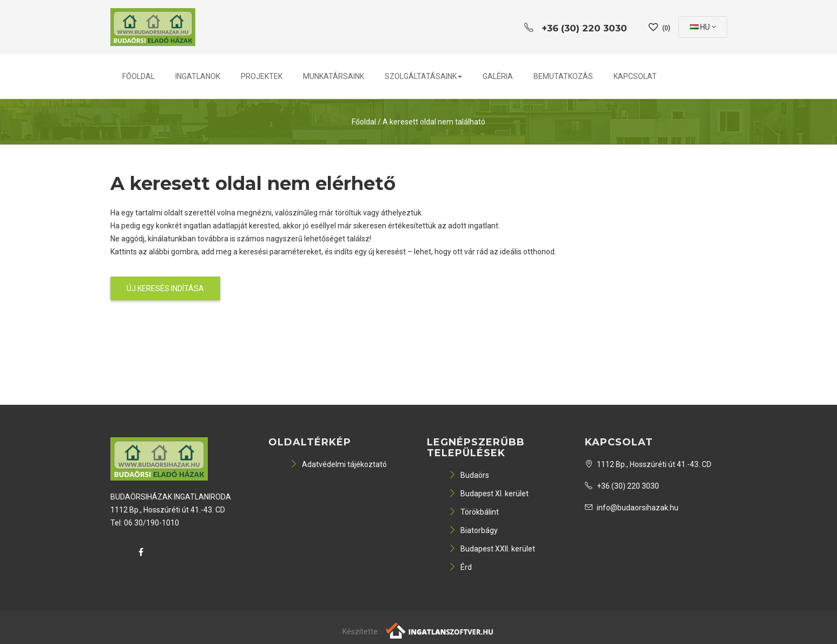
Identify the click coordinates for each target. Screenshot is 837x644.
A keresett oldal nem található (434, 122)
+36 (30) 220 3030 (622, 486)
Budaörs (469, 475)
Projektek (262, 76)
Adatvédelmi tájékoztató (338, 464)
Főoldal (139, 76)
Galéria (498, 76)
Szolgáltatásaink (423, 76)
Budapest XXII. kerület (492, 549)
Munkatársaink (334, 76)
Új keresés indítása (165, 288)
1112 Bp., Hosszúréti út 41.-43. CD (648, 464)
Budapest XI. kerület (489, 494)
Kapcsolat (635, 76)
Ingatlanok (198, 76)
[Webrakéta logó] (440, 629)
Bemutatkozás (563, 76)
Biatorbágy (473, 530)
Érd (460, 567)
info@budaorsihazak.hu (632, 508)
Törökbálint (474, 512)
